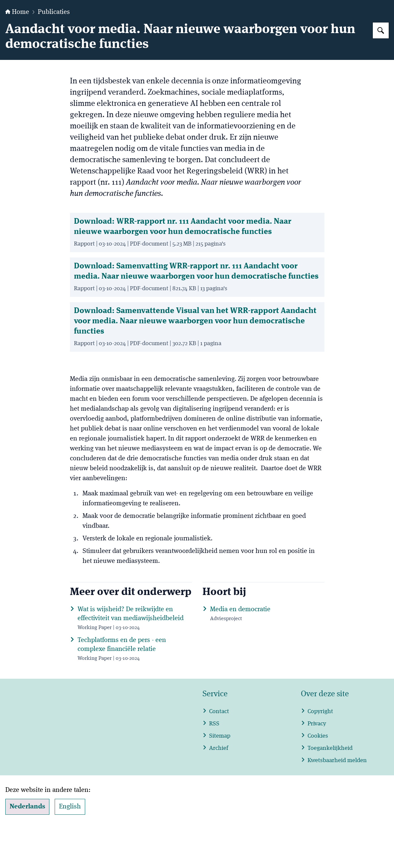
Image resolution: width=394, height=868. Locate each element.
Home (17, 54)
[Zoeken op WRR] (381, 72)
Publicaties (54, 54)
